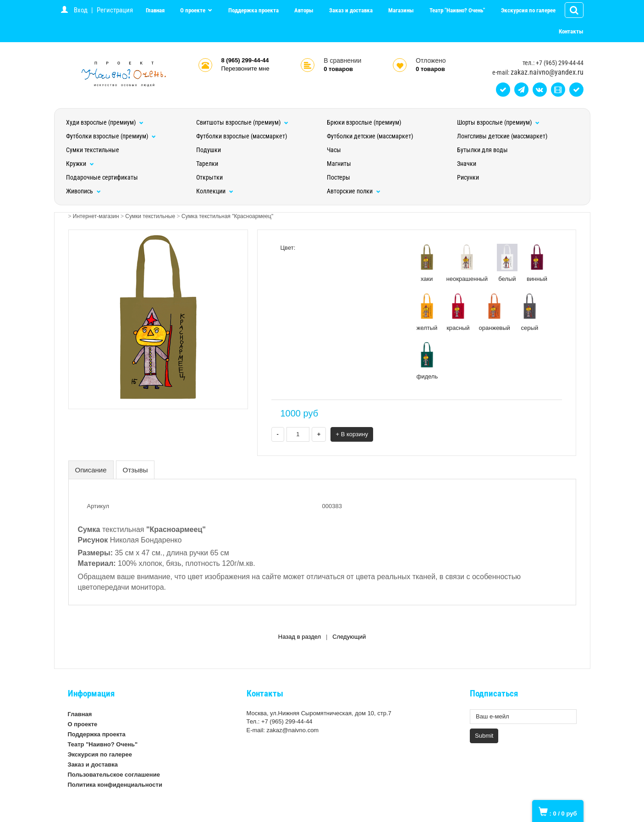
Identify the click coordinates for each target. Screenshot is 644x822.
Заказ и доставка (351, 10)
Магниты (339, 164)
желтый (427, 312)
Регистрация (115, 10)
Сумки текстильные (93, 150)
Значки (467, 164)
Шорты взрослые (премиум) (498, 122)
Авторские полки (354, 191)
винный (537, 263)
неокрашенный (467, 263)
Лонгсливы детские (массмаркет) (502, 136)
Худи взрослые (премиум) (105, 122)
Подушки (209, 150)
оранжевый (495, 312)
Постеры (339, 177)
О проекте (193, 10)
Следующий (349, 637)
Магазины (401, 10)
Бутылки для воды (482, 150)
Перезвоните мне (245, 68)
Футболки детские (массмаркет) (370, 136)
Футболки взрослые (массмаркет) (242, 136)
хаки (427, 263)
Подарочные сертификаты (102, 177)
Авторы (304, 10)
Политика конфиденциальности (115, 785)
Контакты (571, 31)
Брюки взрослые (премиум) (364, 122)
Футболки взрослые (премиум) (111, 136)
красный (458, 312)
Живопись (83, 191)
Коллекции (215, 191)
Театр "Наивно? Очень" (457, 10)
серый (530, 312)
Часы (334, 150)
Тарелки (207, 164)
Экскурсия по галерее (528, 10)
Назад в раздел (300, 637)
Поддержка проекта (253, 10)
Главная (155, 10)
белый (507, 263)
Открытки (209, 177)
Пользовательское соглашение (114, 775)
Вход (81, 10)
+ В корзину (352, 434)
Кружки (80, 164)
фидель (427, 361)
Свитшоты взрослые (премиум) (242, 122)
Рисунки (468, 177)
